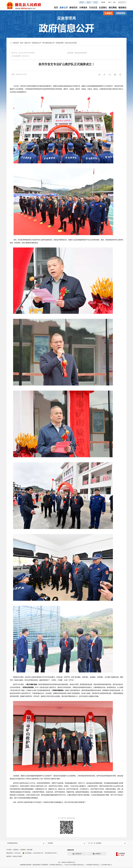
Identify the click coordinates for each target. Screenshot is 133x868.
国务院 (82, 2)
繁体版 (103, 2)
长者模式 (108, 13)
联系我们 (16, 851)
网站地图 (30, 851)
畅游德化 (122, 8)
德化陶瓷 (113, 8)
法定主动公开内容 (71, 43)
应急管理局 (60, 43)
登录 (109, 2)
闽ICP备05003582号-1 (51, 854)
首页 (56, 8)
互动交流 (93, 8)
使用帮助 (23, 851)
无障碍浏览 (120, 13)
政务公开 (64, 8)
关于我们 (9, 851)
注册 (114, 2)
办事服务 (83, 8)
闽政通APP (77, 855)
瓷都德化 (97, 855)
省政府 (89, 2)
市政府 (95, 2)
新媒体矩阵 (71, 851)
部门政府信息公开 (48, 43)
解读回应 (74, 8)
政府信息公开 (37, 43)
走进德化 (103, 8)
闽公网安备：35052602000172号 (33, 854)
